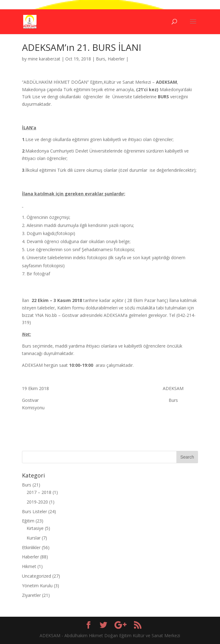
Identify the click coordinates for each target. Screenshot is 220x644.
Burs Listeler (35, 511)
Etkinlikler (31, 547)
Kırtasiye (35, 528)
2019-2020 (37, 502)
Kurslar (34, 538)
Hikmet (29, 566)
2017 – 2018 (39, 492)
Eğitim (28, 521)
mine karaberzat (44, 59)
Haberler (116, 59)
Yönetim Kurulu (37, 586)
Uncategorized (37, 576)
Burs (101, 59)
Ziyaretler (31, 595)
